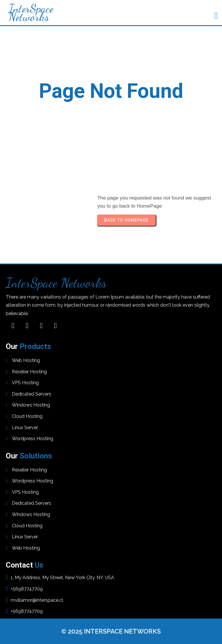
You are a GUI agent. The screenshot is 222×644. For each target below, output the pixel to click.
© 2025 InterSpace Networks (111, 631)
